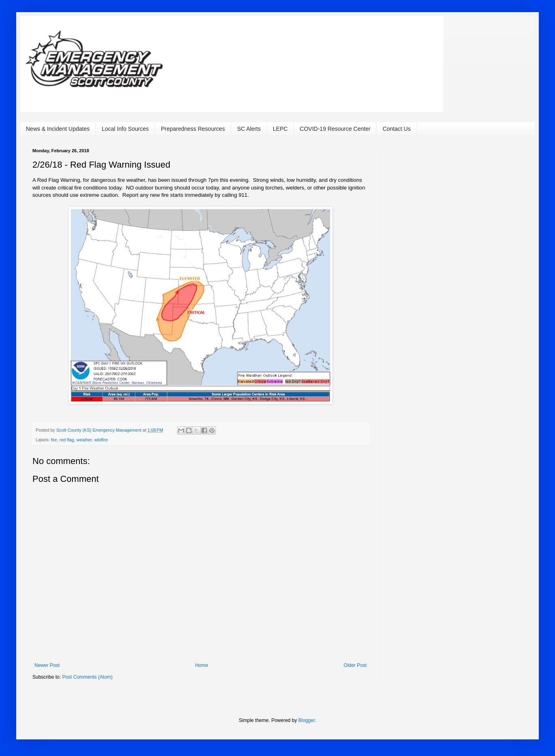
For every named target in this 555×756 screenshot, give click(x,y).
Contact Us (396, 129)
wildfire (101, 440)
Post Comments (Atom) (87, 677)
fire (54, 440)
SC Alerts (249, 129)
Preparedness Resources (193, 129)
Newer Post (47, 665)
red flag (67, 440)
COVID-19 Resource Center (335, 129)
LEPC (281, 129)
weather (84, 440)
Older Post (355, 665)
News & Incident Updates (58, 129)
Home (202, 665)
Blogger (306, 720)
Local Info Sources (125, 129)
